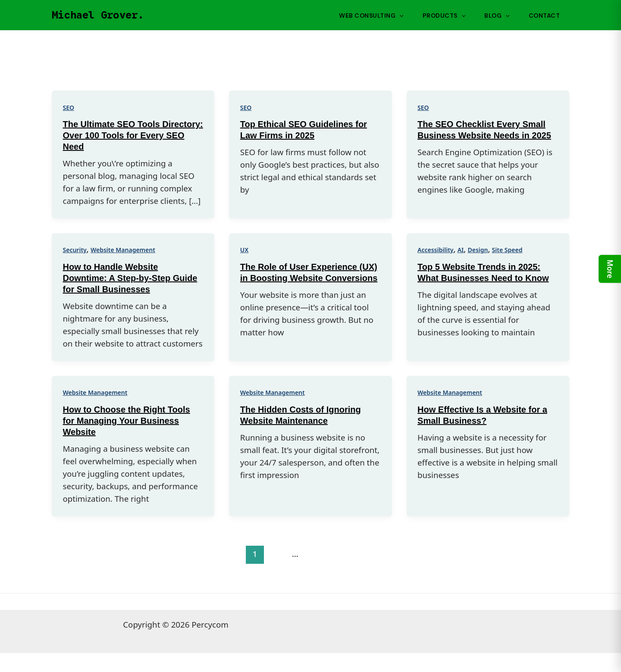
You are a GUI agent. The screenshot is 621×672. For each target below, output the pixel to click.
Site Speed (507, 250)
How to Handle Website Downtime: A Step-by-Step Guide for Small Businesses (130, 278)
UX (244, 250)
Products (444, 16)
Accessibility (435, 250)
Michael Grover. (98, 15)
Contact (544, 16)
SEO (69, 108)
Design (478, 250)
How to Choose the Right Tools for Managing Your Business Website (127, 421)
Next (544, 554)
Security (75, 250)
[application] (399, 16)
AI (461, 250)
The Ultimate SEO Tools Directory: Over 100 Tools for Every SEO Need (133, 135)
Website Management (123, 250)
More (610, 269)
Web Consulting (371, 16)
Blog (497, 16)
